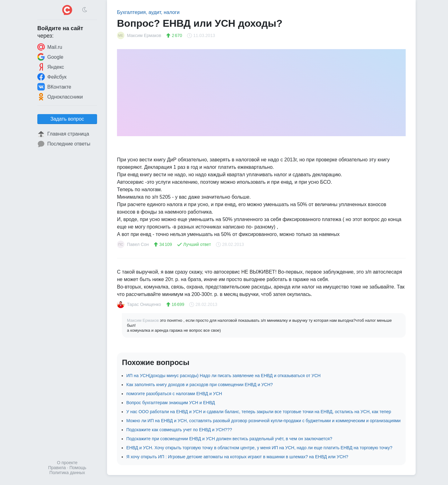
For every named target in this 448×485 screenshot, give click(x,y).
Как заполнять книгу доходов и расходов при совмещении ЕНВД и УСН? (200, 385)
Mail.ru (50, 47)
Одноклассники (60, 97)
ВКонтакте (54, 87)
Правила (57, 468)
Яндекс (51, 67)
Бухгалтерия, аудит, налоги (148, 12)
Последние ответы (64, 144)
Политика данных (67, 473)
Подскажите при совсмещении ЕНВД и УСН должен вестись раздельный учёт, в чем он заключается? (229, 439)
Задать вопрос (67, 119)
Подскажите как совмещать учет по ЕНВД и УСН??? (179, 430)
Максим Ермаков (143, 320)
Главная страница (63, 134)
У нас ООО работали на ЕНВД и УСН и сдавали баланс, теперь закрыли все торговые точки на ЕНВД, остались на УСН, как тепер (259, 412)
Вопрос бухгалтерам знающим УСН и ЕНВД (171, 403)
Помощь (78, 468)
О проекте (67, 463)
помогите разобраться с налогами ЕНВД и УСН (174, 394)
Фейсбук (52, 77)
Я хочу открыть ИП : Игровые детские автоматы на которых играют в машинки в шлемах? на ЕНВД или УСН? (237, 457)
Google (50, 57)
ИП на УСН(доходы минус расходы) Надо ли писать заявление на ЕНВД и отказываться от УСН (223, 376)
